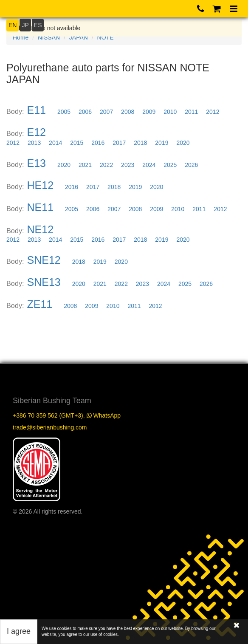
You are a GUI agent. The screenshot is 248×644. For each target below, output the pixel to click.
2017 (119, 143)
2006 (85, 112)
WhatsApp (104, 415)
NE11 (41, 207)
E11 (37, 110)
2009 (149, 112)
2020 (183, 143)
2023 (128, 165)
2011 (191, 112)
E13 (37, 163)
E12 (37, 132)
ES (38, 25)
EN (13, 25)
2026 (191, 165)
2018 (140, 143)
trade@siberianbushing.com (50, 427)
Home (21, 37)
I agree (19, 631)
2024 (149, 165)
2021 (85, 165)
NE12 (41, 229)
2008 (128, 112)
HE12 (41, 185)
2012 (213, 112)
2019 (162, 143)
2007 (106, 112)
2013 (34, 143)
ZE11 (40, 304)
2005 (64, 112)
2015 (77, 143)
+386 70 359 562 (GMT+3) (48, 415)
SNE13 (44, 282)
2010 (170, 112)
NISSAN (49, 37)
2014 (55, 143)
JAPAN (79, 37)
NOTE (106, 37)
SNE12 (44, 260)
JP (25, 25)
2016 (98, 143)
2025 (170, 165)
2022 (106, 165)
